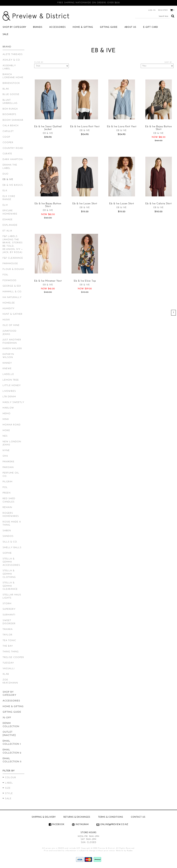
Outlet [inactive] (9, 734)
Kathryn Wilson (8, 356)
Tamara (8, 629)
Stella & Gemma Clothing (9, 574)
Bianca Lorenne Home (13, 76)
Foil (6, 275)
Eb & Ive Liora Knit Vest (85, 127)
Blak (6, 89)
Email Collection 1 (12, 743)
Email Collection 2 (12, 751)
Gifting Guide (109, 27)
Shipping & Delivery (44, 817)
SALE (6, 34)
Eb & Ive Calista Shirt (159, 204)
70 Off (7, 718)
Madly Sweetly (13, 402)
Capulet (8, 131)
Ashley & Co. (11, 60)
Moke (6, 430)
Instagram (82, 825)
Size (8, 788)
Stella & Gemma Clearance (10, 586)
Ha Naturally (12, 297)
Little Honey (12, 385)
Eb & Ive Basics (13, 185)
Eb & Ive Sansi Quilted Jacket (48, 128)
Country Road (13, 148)
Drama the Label (10, 167)
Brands (38, 27)
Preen (7, 493)
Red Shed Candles (9, 500)
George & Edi (12, 286)
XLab (6, 674)
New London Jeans (12, 443)
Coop (6, 137)
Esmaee (8, 220)
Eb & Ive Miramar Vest (48, 281)
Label (9, 783)
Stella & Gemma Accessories (11, 562)
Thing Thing (11, 652)
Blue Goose (11, 94)
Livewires (9, 391)
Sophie (7, 553)
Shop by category (14, 27)
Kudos (130, 851)
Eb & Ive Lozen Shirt (85, 204)
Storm (7, 604)
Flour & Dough (13, 269)
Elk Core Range (9, 198)
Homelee (9, 303)
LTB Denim (9, 397)
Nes (5, 436)
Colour (11, 778)
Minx (6, 419)
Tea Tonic (9, 640)
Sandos (8, 536)
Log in (152, 10)
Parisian (8, 467)
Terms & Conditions (111, 817)
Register (163, 10)
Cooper (8, 143)
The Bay (8, 646)
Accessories (57, 27)
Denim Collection (11, 725)
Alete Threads (13, 54)
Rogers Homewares (11, 515)
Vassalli (9, 669)
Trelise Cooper (13, 657)
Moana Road (12, 425)
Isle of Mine (11, 325)
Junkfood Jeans (10, 333)
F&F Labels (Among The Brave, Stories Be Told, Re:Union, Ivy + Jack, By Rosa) (13, 244)
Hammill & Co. (12, 292)
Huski (6, 320)
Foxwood (10, 280)
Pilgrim (8, 482)
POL (5, 487)
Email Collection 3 (12, 760)
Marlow (8, 408)
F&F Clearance (13, 258)
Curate (7, 154)
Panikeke (8, 462)
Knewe (7, 369)
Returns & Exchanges (77, 817)
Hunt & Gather (13, 314)
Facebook (58, 825)
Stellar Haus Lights (12, 596)
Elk (5, 191)
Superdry (9, 609)
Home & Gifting (83, 27)
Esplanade (10, 225)
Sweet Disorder (9, 622)
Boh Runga (10, 109)
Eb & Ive (8, 179)
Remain (7, 507)
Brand (7, 47)
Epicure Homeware (10, 212)
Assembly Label (9, 67)
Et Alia (7, 231)
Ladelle (8, 374)
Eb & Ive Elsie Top (85, 281)
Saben (7, 531)
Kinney (7, 363)
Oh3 (5, 456)
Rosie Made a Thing (12, 523)
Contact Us (138, 817)
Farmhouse (10, 264)
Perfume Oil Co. (11, 475)
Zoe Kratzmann (10, 681)
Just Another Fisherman (12, 341)
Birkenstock (11, 83)
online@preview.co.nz (114, 825)
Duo (6, 174)
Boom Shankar (13, 120)
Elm (5, 205)
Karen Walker (12, 349)
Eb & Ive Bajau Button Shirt (159, 128)
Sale (8, 799)
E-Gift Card (151, 27)
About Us (130, 27)
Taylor (8, 635)
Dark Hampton (13, 159)
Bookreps (9, 114)
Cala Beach (11, 126)
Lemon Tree (11, 380)
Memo (7, 414)
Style (9, 793)
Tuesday (8, 663)
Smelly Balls (12, 548)
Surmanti (9, 615)
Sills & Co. (10, 542)
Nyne (6, 450)
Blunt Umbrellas (10, 102)
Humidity (9, 309)
